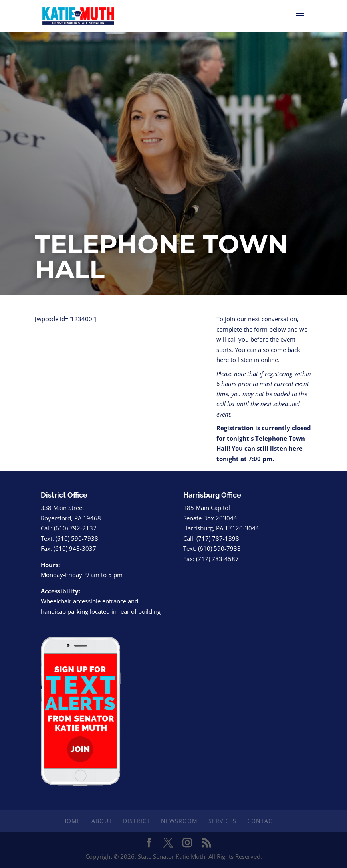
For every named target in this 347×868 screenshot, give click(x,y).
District (137, 821)
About (102, 821)
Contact (262, 821)
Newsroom (179, 821)
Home (71, 821)
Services (222, 821)
